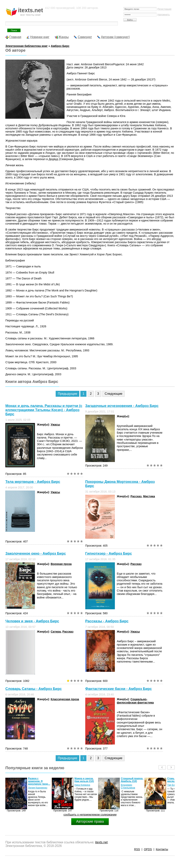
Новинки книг (40, 37)
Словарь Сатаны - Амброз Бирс (33, 689)
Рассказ (136, 496)
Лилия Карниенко (38, 788)
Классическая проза (65, 699)
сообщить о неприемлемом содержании (90, 815)
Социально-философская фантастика (135, 701)
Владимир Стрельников (128, 786)
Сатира (56, 632)
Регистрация (165, 9)
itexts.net (101, 842)
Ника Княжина (82, 785)
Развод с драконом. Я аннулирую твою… (39, 781)
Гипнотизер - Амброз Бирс (109, 553)
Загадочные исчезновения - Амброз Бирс (122, 406)
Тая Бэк (171, 785)
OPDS (148, 849)
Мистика (149, 496)
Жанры (64, 37)
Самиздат (85, 37)
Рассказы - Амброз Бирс (107, 621)
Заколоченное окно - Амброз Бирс (36, 553)
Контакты (162, 849)
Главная (15, 37)
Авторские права (90, 821)
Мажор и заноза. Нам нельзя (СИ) (84, 780)
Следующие (113, 394)
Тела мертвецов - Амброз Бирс (33, 482)
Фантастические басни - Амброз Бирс (119, 689)
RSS (137, 849)
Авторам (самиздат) (115, 37)
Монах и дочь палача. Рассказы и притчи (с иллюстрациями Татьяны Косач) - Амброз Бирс (44, 410)
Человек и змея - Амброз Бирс (32, 621)
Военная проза (61, 564)
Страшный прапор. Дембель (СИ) (132, 780)
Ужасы (55, 425)
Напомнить (164, 15)
